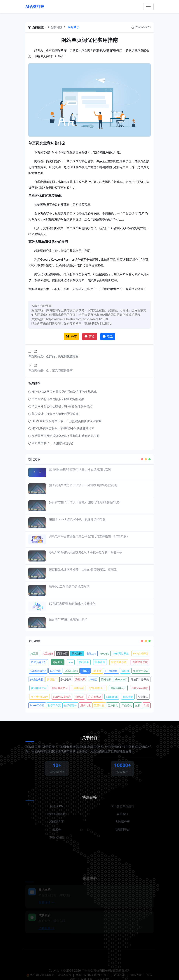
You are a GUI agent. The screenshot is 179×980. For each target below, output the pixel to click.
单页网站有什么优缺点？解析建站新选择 (57, 399)
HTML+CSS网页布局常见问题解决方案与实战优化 (63, 392)
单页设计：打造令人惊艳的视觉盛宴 (54, 414)
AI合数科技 (35, 7)
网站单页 (74, 27)
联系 (108, 337)
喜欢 (90, 337)
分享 (71, 337)
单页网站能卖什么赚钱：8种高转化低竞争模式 (60, 406)
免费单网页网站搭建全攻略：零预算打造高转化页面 (64, 436)
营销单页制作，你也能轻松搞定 (51, 443)
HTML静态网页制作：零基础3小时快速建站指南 (61, 428)
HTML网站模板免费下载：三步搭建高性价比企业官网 (65, 421)
